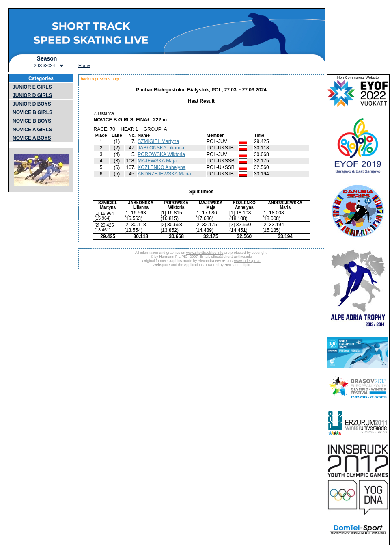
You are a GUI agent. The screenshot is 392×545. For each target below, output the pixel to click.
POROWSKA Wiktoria (161, 154)
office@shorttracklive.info (232, 257)
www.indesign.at (247, 261)
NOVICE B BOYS (32, 121)
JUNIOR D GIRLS (32, 95)
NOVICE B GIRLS (32, 112)
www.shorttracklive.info (205, 253)
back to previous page (101, 79)
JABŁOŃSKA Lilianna (161, 148)
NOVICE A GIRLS (32, 130)
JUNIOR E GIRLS (32, 87)
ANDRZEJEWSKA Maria (164, 174)
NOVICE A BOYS (32, 138)
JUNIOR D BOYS (32, 104)
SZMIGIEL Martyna (158, 141)
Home (84, 65)
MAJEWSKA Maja (157, 161)
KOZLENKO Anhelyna (162, 167)
